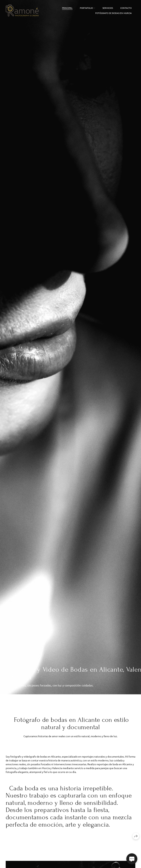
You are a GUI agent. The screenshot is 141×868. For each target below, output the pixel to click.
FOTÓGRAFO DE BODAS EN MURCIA (113, 13)
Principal (67, 8)
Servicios (108, 8)
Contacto (126, 8)
